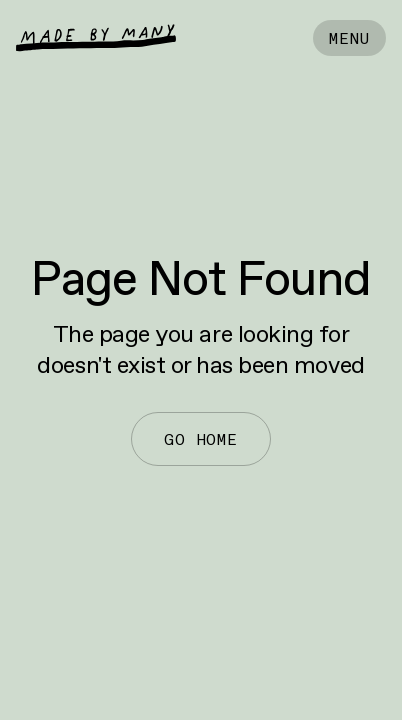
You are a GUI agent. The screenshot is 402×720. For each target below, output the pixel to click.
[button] (349, 38)
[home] (96, 38)
